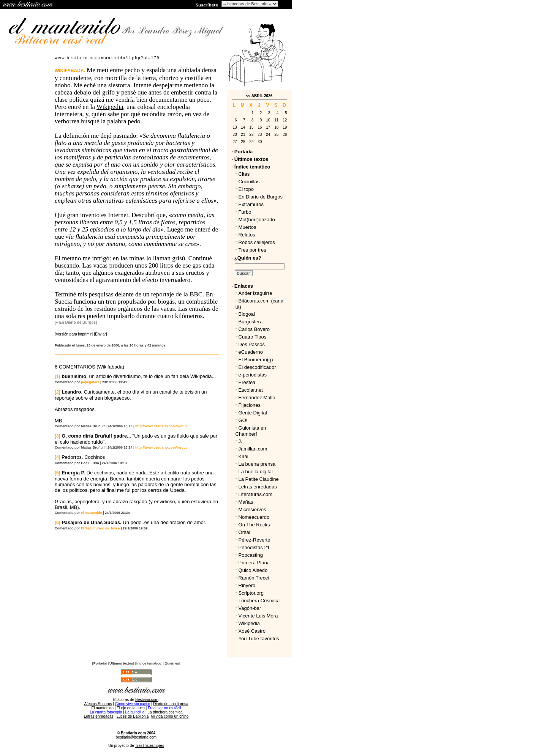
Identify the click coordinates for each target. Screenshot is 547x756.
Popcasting (251, 555)
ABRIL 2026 (262, 96)
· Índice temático (251, 167)
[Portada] (100, 663)
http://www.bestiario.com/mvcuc (161, 426)
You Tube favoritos (259, 639)
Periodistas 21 (254, 547)
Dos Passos (252, 344)
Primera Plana (254, 563)
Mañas (246, 502)
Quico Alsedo (253, 570)
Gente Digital (253, 413)
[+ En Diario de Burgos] (76, 322)
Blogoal (247, 314)
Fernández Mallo (257, 398)
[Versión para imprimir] (74, 334)
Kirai (243, 456)
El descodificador (257, 367)
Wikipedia (249, 623)
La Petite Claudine (259, 479)
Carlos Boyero (254, 329)
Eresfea (247, 382)
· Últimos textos (250, 159)
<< (248, 96)
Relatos (247, 235)
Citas (244, 174)
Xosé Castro (252, 631)
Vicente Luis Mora (258, 616)
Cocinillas (249, 182)
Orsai (244, 532)
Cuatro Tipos (253, 337)
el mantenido (92, 513)
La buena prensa (257, 464)
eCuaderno (251, 352)
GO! (243, 420)
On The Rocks (254, 525)
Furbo (245, 212)
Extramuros (251, 204)
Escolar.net (251, 390)
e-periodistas (253, 375)
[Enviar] (101, 334)
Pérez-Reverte (255, 540)
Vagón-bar (250, 608)
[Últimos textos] (121, 663)
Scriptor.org (251, 593)
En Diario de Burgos (261, 197)
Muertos (247, 227)
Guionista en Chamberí (251, 431)
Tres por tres (252, 250)
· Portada (242, 152)
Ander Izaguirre (255, 293)
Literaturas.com (256, 494)
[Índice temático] (149, 663)
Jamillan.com (253, 449)
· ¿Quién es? (247, 258)
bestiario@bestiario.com (136, 737)
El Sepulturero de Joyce (100, 528)
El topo (246, 189)
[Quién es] (172, 663)
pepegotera (90, 382)
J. (240, 441)
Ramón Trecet (254, 578)
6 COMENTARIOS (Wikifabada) (89, 367)
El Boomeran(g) (256, 360)
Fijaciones (250, 405)
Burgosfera (252, 322)
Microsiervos (252, 510)
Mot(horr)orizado (257, 220)
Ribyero (247, 585)
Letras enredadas (258, 487)
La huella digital (256, 472)
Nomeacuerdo (254, 517)
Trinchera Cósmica (259, 601)
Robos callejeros (257, 242)
